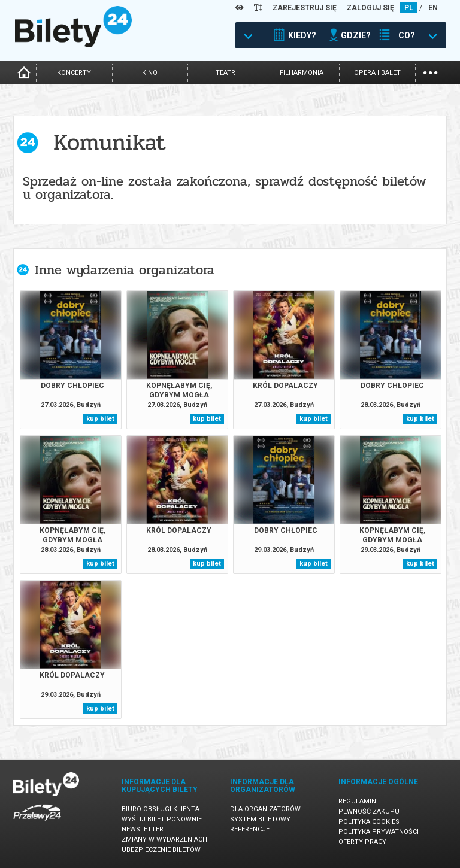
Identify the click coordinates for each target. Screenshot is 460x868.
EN (433, 8)
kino (150, 73)
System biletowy (260, 819)
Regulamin (357, 801)
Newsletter (143, 829)
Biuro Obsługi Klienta (161, 809)
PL (409, 8)
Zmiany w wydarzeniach (164, 840)
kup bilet (100, 419)
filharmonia (302, 73)
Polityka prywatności (379, 832)
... (430, 72)
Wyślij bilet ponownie (162, 819)
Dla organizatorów (265, 809)
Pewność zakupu (369, 811)
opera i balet (377, 73)
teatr (226, 73)
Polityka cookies (369, 822)
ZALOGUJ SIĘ (370, 8)
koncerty (74, 73)
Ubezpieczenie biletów (161, 850)
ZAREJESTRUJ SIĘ (305, 8)
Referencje (250, 829)
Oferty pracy (362, 842)
